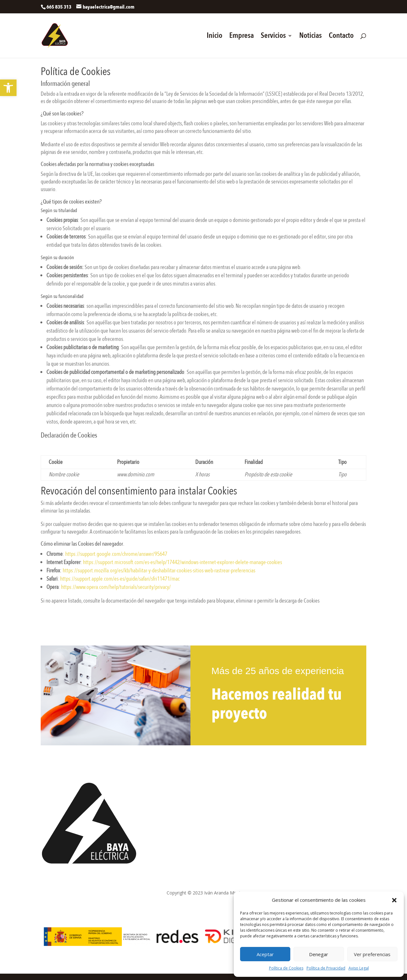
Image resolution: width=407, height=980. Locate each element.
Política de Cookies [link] (286, 968)
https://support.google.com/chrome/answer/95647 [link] (116, 554)
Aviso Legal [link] (359, 968)
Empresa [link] (241, 37)
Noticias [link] (310, 37)
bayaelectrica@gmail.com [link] (181, 802)
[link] (8, 88)
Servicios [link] (273, 37)
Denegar (319, 954)
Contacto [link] (341, 37)
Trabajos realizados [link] (290, 800)
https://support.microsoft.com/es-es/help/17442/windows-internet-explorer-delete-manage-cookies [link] (183, 562)
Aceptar (265, 954)
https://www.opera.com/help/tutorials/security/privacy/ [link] (116, 587)
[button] (394, 900)
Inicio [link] (214, 37)
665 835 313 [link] (168, 785)
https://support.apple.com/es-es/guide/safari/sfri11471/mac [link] (120, 579)
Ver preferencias (372, 954)
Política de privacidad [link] (151, 904)
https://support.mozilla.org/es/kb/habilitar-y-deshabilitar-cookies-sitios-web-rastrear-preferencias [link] (159, 571)
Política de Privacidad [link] (326, 968)
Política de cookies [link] (197, 904)
